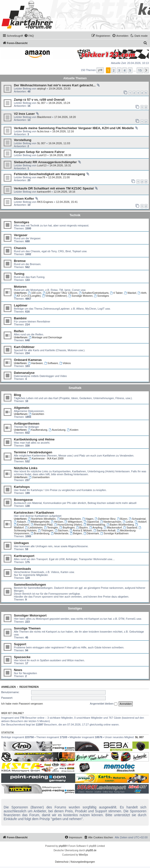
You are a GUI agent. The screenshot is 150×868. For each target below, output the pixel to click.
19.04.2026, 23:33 (60, 89)
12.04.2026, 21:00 (59, 177)
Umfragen (21, 543)
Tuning (19, 274)
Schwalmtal (137, 519)
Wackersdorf (113, 528)
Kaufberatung (38, 430)
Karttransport (24, 556)
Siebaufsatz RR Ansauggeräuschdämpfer (45, 162)
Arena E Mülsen (81, 530)
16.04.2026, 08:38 (60, 155)
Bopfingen (67, 528)
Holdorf (141, 522)
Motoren (20, 287)
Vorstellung (23, 140)
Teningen (51, 528)
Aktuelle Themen (75, 78)
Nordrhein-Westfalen (42, 519)
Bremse (20, 261)
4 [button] (125, 70)
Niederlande (60, 533)
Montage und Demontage (45, 337)
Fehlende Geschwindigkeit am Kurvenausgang (49, 174)
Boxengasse (23, 500)
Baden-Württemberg (120, 525)
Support (20, 644)
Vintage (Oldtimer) (55, 296)
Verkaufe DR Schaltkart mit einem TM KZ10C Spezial (54, 188)
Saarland (130, 528)
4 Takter (116, 293)
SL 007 (41, 103)
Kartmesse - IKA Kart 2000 (46, 458)
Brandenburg (40, 533)
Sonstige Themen (27, 628)
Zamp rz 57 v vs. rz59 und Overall (39, 100)
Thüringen (46, 530)
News (18, 670)
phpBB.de (91, 850)
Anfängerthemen (27, 424)
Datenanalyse (24, 373)
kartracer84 (44, 192)
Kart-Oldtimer (24, 347)
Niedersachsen (111, 522)
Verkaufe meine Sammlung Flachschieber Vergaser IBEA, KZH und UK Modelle (74, 128)
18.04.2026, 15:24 (59, 103)
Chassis (20, 248)
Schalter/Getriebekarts (94, 293)
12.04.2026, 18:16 (64, 192)
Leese (128, 522)
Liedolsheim (34, 528)
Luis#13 (42, 155)
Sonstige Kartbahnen (114, 533)
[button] (100, 70)
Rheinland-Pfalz (42, 525)
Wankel (130, 293)
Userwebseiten (39, 477)
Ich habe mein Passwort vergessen (22, 704)
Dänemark (91, 533)
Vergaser (21, 235)
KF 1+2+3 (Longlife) (27, 296)
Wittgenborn (74, 522)
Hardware (35, 363)
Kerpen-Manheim (69, 519)
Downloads (22, 569)
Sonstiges (22, 222)
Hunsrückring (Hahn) (68, 525)
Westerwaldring (94, 525)
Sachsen (62, 530)
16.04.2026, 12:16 (63, 131)
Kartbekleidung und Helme (34, 439)
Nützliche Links (26, 468)
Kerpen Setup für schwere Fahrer (39, 152)
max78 (41, 177)
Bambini (20, 318)
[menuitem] (29, 36)
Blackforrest (44, 117)
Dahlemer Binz (105, 519)
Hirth (142, 293)
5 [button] (130, 70)
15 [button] (140, 70)
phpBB (62, 846)
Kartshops (22, 487)
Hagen (88, 519)
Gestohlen (36, 414)
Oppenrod (91, 522)
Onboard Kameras (28, 360)
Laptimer (21, 305)
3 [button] (119, 70)
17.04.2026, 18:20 (65, 117)
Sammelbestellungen (30, 585)
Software (51, 363)
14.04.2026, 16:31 (60, 165)
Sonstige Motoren (80, 296)
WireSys (83, 855)
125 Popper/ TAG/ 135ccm (60, 293)
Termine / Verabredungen (33, 452)
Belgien (76, 533)
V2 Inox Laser (24, 114)
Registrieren (29, 687)
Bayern (82, 528)
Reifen (19, 331)
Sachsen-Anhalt (105, 530)
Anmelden (9, 687)
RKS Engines (45, 202)
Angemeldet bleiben (104, 704)
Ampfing (96, 528)
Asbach (20, 522)
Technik (75, 215)
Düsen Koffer (24, 199)
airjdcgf (41, 89)
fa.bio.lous (43, 131)
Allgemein (22, 408)
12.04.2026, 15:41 (67, 202)
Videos (65, 363)
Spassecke (22, 657)
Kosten (73, 430)
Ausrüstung (57, 430)
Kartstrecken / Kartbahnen (34, 513)
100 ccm (35, 293)
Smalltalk (75, 388)
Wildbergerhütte (39, 522)
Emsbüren (22, 525)
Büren (122, 519)
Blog (17, 395)
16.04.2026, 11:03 (59, 143)
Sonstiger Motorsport (30, 615)
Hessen (57, 522)
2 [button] (114, 70)
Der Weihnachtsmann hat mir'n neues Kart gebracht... (55, 85)
